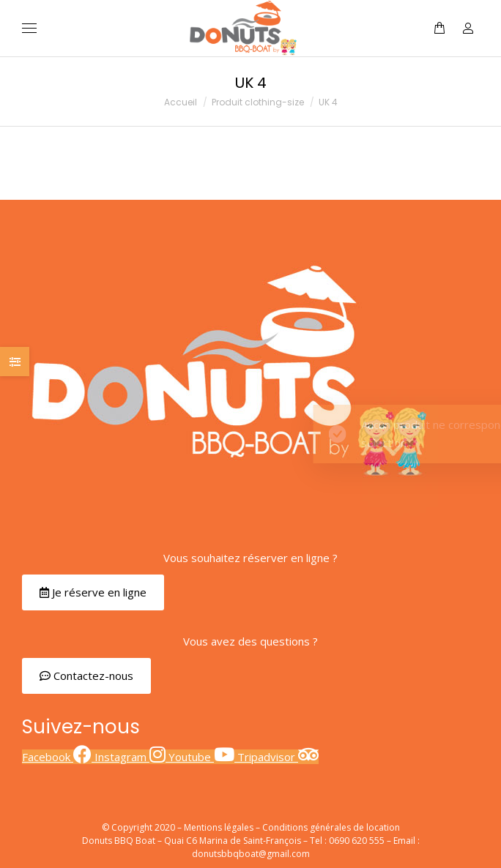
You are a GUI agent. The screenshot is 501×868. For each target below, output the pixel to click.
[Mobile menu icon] (29, 28)
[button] (93, 592)
